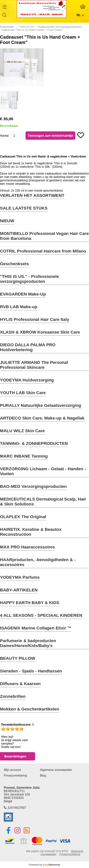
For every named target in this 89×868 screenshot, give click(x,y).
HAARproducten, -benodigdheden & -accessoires (38, 562)
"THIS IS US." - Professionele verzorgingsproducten (29, 279)
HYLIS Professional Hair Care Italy (35, 319)
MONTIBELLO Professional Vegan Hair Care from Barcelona (44, 236)
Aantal (4, 136)
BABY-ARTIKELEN (19, 590)
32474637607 (17, 808)
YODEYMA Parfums (20, 577)
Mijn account (12, 770)
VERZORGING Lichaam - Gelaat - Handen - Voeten (43, 471)
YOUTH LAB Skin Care (23, 393)
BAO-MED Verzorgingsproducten (33, 486)
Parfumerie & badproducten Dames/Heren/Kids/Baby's (28, 643)
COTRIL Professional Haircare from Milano (43, 251)
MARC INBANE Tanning (24, 456)
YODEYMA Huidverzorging (27, 380)
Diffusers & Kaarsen (20, 684)
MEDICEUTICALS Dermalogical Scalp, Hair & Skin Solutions (43, 502)
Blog (43, 776)
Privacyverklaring (15, 776)
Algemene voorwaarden (56, 770)
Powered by (45, 865)
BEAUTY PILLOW (18, 658)
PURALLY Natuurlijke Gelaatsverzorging (41, 405)
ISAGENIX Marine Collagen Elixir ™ (36, 628)
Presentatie (7, 27)
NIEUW (7, 221)
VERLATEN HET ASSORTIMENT (32, 195)
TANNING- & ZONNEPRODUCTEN (34, 443)
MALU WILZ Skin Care (22, 431)
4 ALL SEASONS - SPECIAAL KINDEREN (41, 615)
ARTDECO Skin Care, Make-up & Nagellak (42, 418)
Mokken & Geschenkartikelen (30, 709)
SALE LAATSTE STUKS (24, 208)
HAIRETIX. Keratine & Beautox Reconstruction (31, 532)
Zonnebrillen (13, 696)
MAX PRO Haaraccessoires (27, 547)
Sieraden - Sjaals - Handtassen (31, 671)
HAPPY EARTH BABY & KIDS (30, 603)
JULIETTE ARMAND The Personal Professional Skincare (34, 365)
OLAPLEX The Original (23, 517)
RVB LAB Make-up (19, 307)
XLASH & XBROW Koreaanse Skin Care (40, 332)
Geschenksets (14, 264)
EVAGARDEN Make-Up (23, 294)
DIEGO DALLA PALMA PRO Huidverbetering (28, 347)
